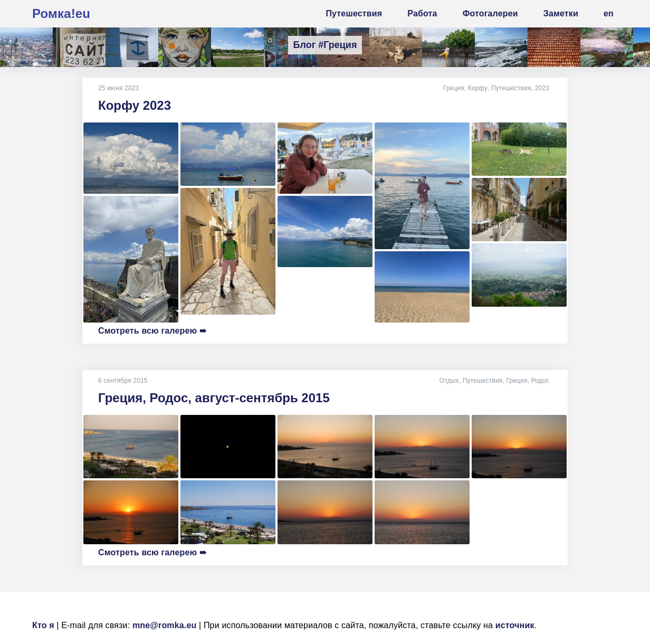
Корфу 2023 (135, 105)
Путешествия (511, 88)
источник (515, 625)
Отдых (449, 381)
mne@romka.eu (165, 625)
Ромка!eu (61, 13)
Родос (540, 381)
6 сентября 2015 (123, 381)
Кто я (43, 625)
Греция (454, 88)
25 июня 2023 (118, 88)
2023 (542, 88)
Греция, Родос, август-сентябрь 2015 (214, 398)
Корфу (478, 88)
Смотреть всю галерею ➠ (152, 331)
